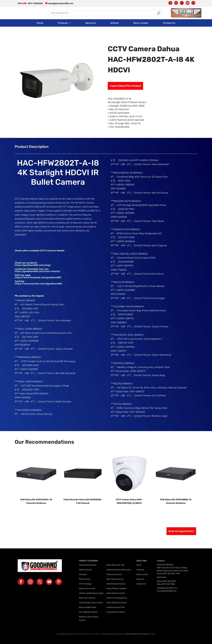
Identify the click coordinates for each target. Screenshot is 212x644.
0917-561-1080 (168, 584)
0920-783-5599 (169, 581)
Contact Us (169, 23)
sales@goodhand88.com (167, 588)
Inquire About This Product (125, 86)
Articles (115, 23)
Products (63, 23)
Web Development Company (137, 634)
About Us (91, 23)
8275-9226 (162, 577)
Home (40, 23)
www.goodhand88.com (167, 591)
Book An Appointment (181, 531)
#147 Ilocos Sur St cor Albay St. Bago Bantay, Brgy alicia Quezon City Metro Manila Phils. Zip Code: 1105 (173, 571)
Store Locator (141, 23)
